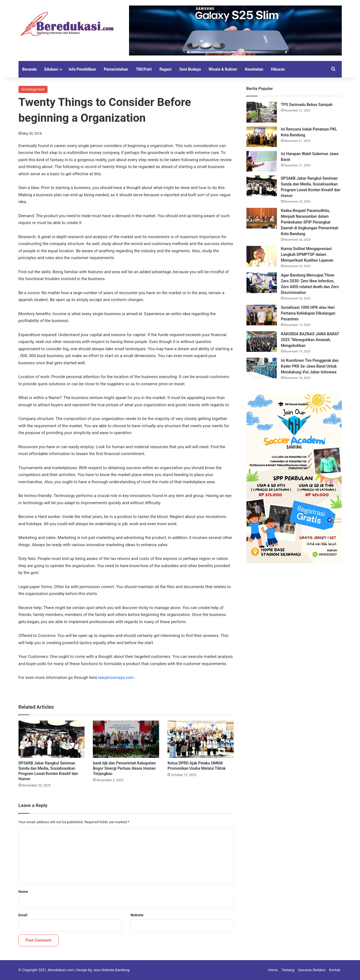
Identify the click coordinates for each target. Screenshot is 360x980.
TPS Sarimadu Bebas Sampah (307, 105)
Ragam (165, 69)
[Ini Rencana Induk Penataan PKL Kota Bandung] (262, 137)
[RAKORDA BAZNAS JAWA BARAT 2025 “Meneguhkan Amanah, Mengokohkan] (262, 342)
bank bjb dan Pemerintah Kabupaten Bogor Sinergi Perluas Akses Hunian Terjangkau (124, 768)
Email (23, 915)
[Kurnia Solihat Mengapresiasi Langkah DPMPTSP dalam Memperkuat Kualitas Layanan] (262, 256)
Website (137, 915)
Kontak (335, 970)
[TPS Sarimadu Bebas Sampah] (262, 112)
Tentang (288, 970)
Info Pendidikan (82, 69)
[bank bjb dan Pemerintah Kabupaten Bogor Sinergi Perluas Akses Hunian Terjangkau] (126, 739)
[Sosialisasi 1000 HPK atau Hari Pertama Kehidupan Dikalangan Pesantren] (262, 315)
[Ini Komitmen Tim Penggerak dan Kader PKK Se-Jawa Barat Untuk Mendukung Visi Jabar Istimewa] (262, 368)
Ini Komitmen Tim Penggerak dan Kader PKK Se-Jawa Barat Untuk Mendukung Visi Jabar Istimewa (310, 366)
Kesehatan (254, 69)
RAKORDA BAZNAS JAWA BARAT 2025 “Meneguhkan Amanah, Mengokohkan (310, 340)
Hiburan (278, 69)
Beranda (30, 69)
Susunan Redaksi (312, 970)
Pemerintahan (116, 69)
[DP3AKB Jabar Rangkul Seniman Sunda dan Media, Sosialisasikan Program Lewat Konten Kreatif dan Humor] (52, 739)
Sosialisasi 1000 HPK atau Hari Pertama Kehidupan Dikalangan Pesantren (308, 313)
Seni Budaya (190, 69)
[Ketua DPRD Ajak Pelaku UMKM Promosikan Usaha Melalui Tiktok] (201, 739)
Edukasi (51, 69)
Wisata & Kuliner (223, 69)
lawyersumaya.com (116, 678)
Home (273, 970)
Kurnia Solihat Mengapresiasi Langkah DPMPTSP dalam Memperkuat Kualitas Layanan (307, 254)
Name (23, 892)
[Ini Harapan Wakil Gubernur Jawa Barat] (262, 161)
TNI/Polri (144, 69)
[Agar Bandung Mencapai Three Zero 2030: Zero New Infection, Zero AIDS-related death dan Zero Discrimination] (262, 283)
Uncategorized (33, 89)
